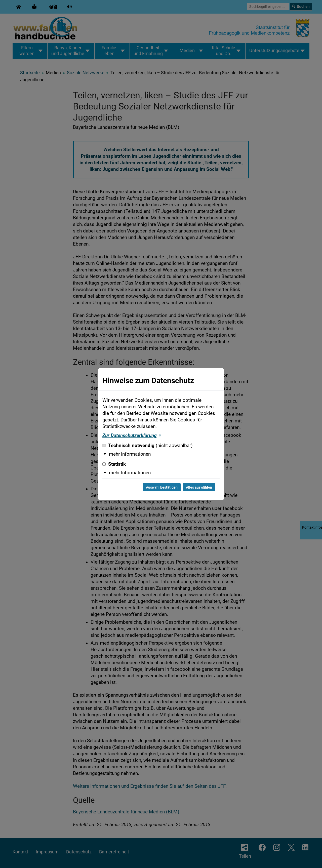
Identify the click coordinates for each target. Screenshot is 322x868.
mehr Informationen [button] (130, 454)
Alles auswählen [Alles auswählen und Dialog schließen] (199, 487)
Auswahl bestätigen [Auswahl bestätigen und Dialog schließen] (162, 487)
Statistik (114, 464)
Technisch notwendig (148, 446)
